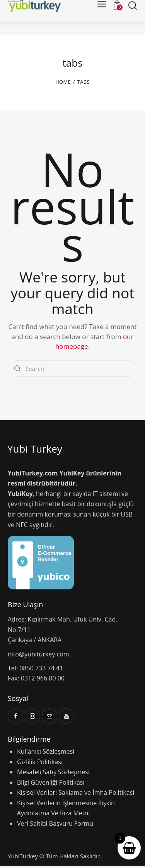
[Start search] (132, 20)
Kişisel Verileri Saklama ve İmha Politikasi (76, 795)
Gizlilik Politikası (40, 764)
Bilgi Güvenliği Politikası (51, 785)
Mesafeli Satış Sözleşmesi (53, 774)
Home (63, 84)
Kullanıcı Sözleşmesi (46, 754)
